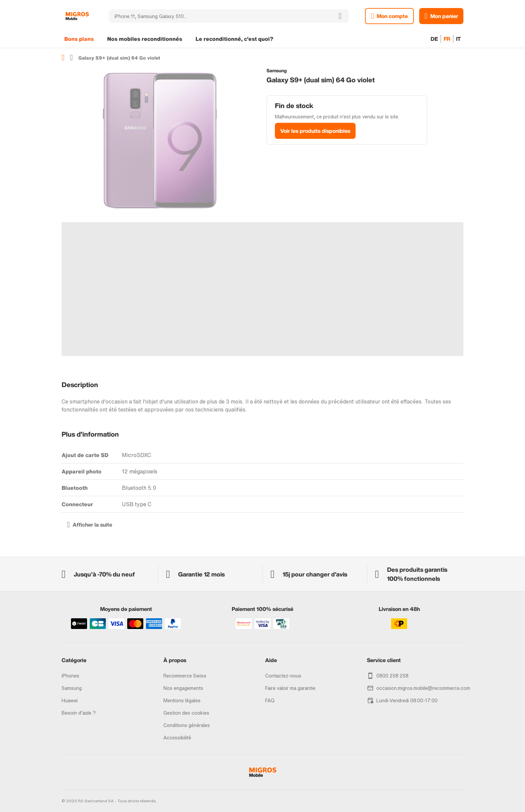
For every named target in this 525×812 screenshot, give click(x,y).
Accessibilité (177, 738)
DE (434, 39)
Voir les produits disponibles (315, 131)
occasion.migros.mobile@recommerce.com (423, 688)
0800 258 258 (392, 676)
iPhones (70, 676)
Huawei (70, 700)
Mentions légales (182, 700)
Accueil (63, 58)
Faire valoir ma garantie (290, 688)
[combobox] (220, 16)
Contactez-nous (283, 676)
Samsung (72, 688)
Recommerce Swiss (185, 676)
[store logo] (77, 16)
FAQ (270, 700)
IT (458, 39)
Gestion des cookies (186, 713)
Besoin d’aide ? (79, 713)
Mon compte (392, 16)
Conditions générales (187, 725)
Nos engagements (183, 688)
